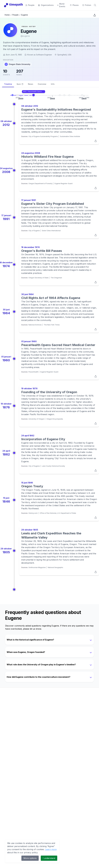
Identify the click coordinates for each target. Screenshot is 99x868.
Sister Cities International (51, 231)
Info (53, 84)
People (15, 15)
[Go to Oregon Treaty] (69, 95)
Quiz (20, 84)
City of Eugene (34, 231)
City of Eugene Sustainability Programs (43, 136)
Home (7, 15)
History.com (33, 513)
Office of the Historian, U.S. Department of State (58, 513)
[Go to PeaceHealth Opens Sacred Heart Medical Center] (34, 95)
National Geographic (55, 567)
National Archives (35, 325)
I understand (49, 858)
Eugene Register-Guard (63, 183)
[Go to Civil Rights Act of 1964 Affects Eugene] (32, 95)
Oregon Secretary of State (38, 278)
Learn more (51, 849)
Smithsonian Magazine (37, 567)
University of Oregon (36, 419)
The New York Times (52, 325)
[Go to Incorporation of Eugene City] (64, 95)
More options (30, 858)
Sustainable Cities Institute (70, 136)
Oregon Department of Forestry (40, 183)
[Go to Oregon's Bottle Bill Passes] (29, 95)
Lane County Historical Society (53, 466)
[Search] (95, 5)
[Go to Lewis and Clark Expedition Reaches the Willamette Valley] (82, 95)
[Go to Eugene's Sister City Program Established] (24, 95)
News (31, 84)
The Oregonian (56, 278)
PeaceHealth (33, 372)
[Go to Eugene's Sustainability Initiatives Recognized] (17, 95)
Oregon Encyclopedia (55, 419)
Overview (42, 84)
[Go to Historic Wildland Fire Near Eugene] (18, 95)
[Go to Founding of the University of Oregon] (60, 95)
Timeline (8, 85)
